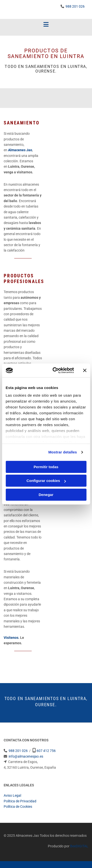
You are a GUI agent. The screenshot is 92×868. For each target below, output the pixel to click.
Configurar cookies (46, 481)
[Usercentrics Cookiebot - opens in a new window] (55, 370)
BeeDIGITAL (79, 846)
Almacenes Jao (20, 150)
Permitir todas (46, 467)
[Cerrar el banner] (85, 370)
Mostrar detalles (63, 452)
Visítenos (11, 638)
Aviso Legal (12, 795)
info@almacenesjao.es (26, 756)
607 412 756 (46, 751)
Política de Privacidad (20, 801)
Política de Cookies (18, 807)
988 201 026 (75, 6)
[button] (46, 25)
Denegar (46, 495)
